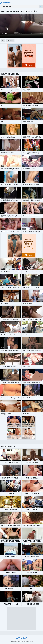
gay (3, 41)
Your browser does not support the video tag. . (21, 26)
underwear (10, 41)
